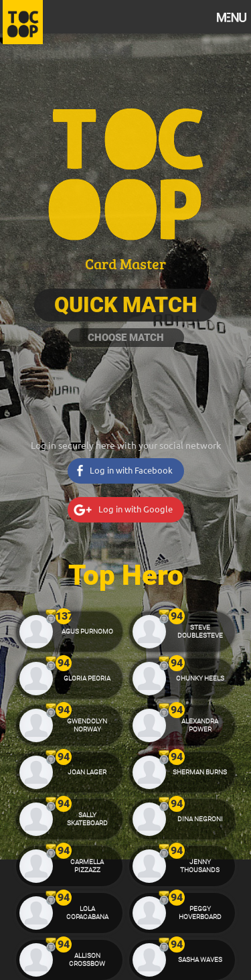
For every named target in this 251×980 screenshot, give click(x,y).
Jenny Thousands (200, 866)
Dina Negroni (200, 819)
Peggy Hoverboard (200, 913)
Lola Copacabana (87, 913)
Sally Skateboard (87, 819)
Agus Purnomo (87, 631)
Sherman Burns (200, 772)
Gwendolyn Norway (87, 725)
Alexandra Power (200, 725)
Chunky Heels (200, 678)
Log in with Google (136, 509)
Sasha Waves (200, 960)
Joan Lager (87, 772)
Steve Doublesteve (200, 631)
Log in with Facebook (131, 470)
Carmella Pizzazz (87, 866)
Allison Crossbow (87, 960)
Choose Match (126, 338)
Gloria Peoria (87, 678)
